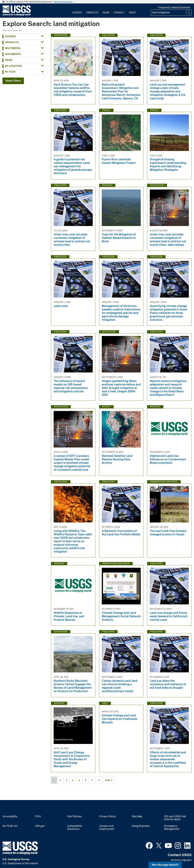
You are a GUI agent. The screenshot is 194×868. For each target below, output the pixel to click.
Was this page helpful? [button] (165, 865)
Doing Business (141, 826)
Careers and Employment (107, 828)
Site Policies (74, 816)
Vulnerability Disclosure (75, 828)
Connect (119, 13)
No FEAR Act (10, 826)
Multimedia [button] (13, 48)
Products (92, 13)
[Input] (171, 13)
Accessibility (10, 816)
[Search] (188, 13)
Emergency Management (172, 828)
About (132, 13)
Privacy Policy (108, 816)
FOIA (38, 816)
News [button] (9, 60)
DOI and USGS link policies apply (175, 818)
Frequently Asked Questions (174, 7)
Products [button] (12, 42)
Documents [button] (13, 54)
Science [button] (10, 36)
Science (77, 13)
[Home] (17, 15)
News (106, 13)
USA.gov (40, 826)
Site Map (137, 816)
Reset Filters (13, 81)
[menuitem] (77, 11)
